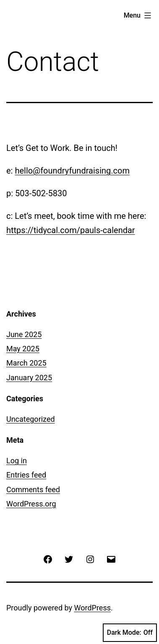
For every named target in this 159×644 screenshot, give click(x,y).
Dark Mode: (130, 633)
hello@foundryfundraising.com (72, 171)
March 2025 (26, 363)
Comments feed (33, 489)
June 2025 (24, 334)
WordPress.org (31, 504)
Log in (17, 461)
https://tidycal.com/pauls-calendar (71, 230)
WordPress (93, 608)
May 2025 (23, 349)
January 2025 (29, 378)
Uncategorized (31, 419)
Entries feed (26, 475)
